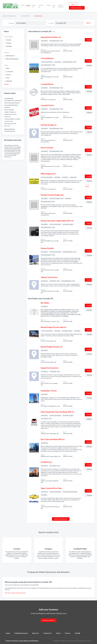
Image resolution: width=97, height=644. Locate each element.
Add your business (61, 6)
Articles (49, 5)
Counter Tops (9, 121)
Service (8, 75)
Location (51, 23)
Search (28, 5)
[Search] (88, 23)
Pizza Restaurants (10, 131)
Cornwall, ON (25, 16)
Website (89, 65)
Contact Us (41, 6)
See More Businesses (61, 519)
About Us (34, 6)
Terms (58, 633)
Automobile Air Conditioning (13, 101)
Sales (8, 68)
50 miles (9, 43)
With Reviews (10, 56)
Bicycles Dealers (9, 110)
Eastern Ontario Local (9, 16)
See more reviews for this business (15, 593)
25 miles (9, 40)
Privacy (68, 633)
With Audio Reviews (12, 59)
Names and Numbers (31, 641)
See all (6, 84)
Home (23, 5)
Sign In (73, 4)
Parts (8, 78)
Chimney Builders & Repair (12, 119)
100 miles (9, 46)
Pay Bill (54, 6)
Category (11, 23)
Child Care (7, 117)
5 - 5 (87, 186)
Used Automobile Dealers (12, 103)
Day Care (7, 126)
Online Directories (21, 633)
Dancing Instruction (10, 123)
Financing (9, 81)
